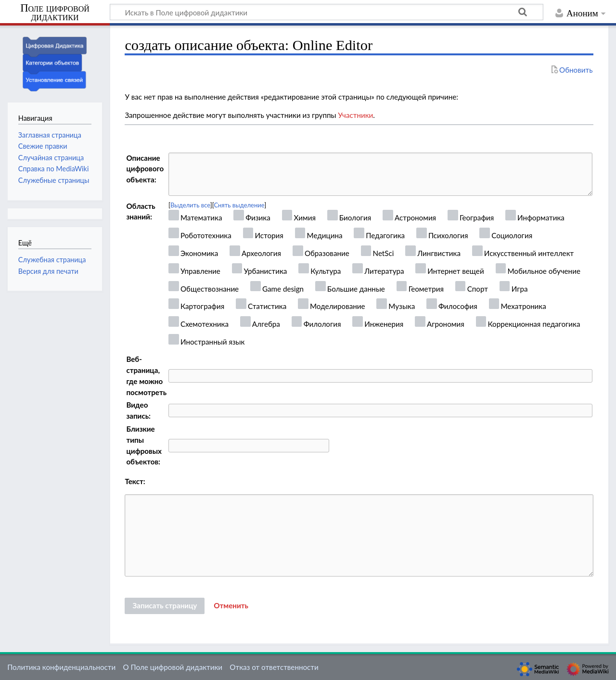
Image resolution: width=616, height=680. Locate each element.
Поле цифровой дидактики (55, 13)
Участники (355, 115)
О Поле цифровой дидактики (173, 667)
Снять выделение (239, 205)
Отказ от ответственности (274, 667)
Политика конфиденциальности (61, 667)
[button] (231, 606)
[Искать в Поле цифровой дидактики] (327, 12)
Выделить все (190, 205)
